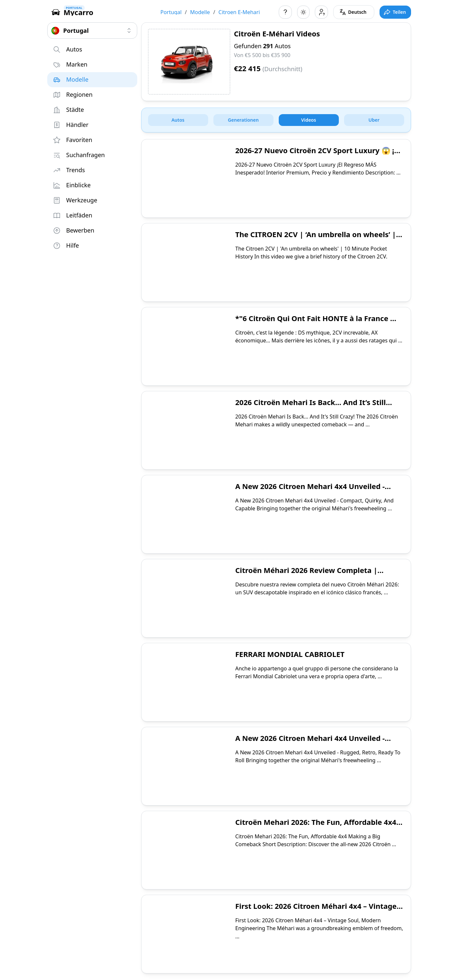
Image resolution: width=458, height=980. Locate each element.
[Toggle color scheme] (303, 12)
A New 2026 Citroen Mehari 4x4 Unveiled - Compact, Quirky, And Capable (310, 491)
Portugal (171, 12)
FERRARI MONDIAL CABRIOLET (290, 654)
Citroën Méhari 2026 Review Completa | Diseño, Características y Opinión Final (306, 575)
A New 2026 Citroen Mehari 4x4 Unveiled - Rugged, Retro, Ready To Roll (310, 743)
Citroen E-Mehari (239, 12)
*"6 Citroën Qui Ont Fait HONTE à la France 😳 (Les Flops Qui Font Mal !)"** (317, 323)
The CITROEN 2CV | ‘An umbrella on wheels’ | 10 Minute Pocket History (316, 239)
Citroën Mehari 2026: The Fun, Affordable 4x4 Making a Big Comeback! (316, 827)
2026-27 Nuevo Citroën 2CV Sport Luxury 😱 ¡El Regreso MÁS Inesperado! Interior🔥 (318, 155)
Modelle (200, 12)
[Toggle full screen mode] (395, 12)
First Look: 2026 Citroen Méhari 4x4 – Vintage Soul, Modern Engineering (316, 911)
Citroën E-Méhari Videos (277, 33)
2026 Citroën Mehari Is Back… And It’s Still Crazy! (311, 407)
